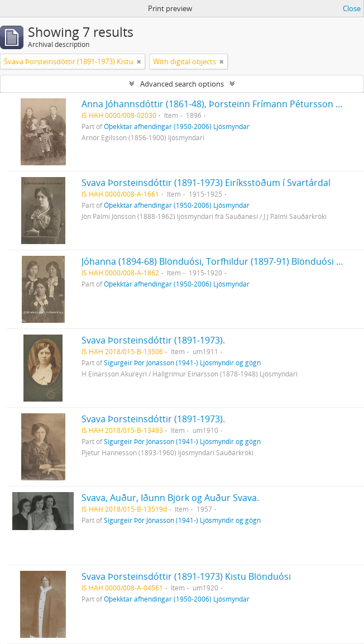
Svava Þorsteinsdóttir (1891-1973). (153, 340)
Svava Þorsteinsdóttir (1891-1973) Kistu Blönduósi (186, 576)
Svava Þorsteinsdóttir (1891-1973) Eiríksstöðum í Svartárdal (206, 183)
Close (352, 8)
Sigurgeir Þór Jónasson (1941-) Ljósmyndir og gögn (182, 362)
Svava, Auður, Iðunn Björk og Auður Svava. (170, 498)
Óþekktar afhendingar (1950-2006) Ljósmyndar (177, 126)
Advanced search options (182, 84)
